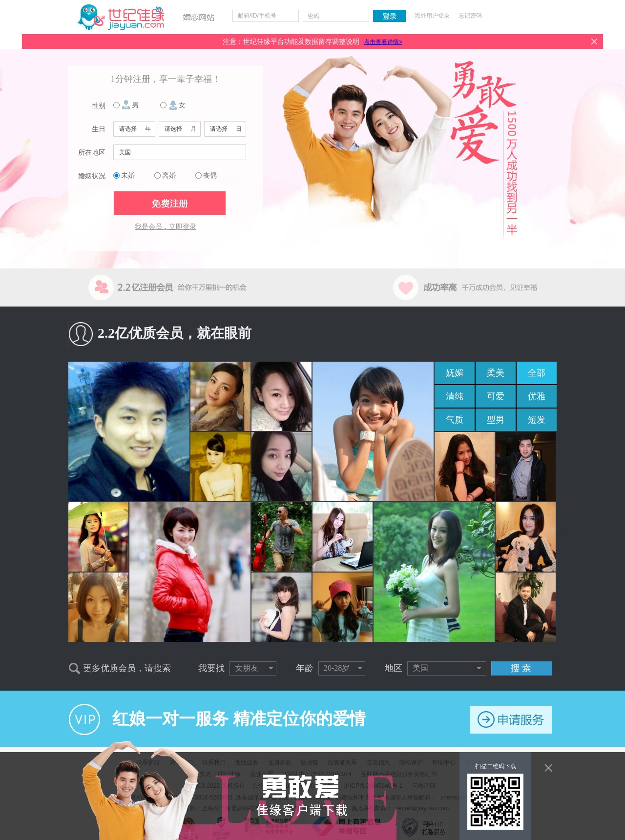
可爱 (496, 396)
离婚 (169, 175)
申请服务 (511, 720)
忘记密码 (470, 16)
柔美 (496, 373)
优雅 (537, 396)
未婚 (128, 175)
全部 (537, 373)
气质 (455, 420)
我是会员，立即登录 (166, 227)
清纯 (455, 396)
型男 (496, 420)
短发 (537, 420)
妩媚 (455, 373)
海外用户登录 (432, 16)
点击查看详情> (383, 42)
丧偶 (210, 175)
